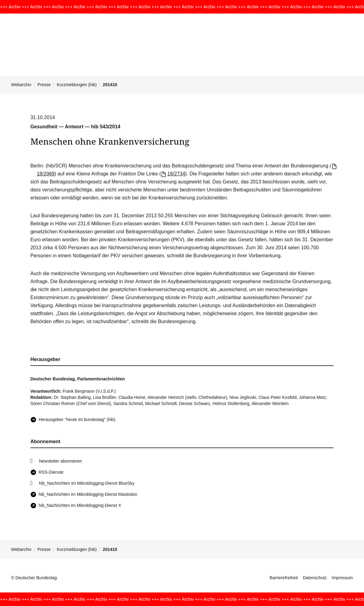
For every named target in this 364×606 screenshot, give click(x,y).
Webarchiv (21, 85)
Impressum (342, 578)
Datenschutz (315, 578)
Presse (44, 85)
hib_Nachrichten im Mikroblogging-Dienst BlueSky (87, 483)
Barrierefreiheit (284, 578)
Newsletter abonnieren (61, 461)
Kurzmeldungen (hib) (77, 85)
